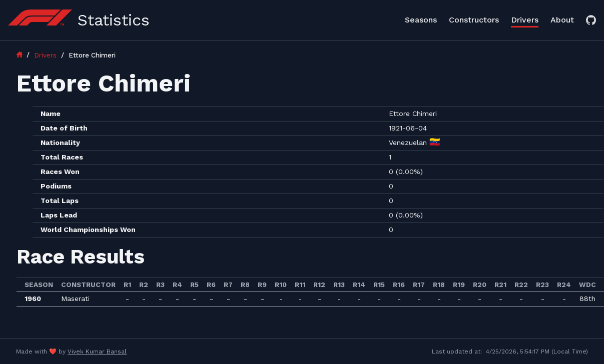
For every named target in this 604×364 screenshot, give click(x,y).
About (562, 20)
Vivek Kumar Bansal (97, 351)
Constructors (474, 20)
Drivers (525, 20)
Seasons (421, 20)
